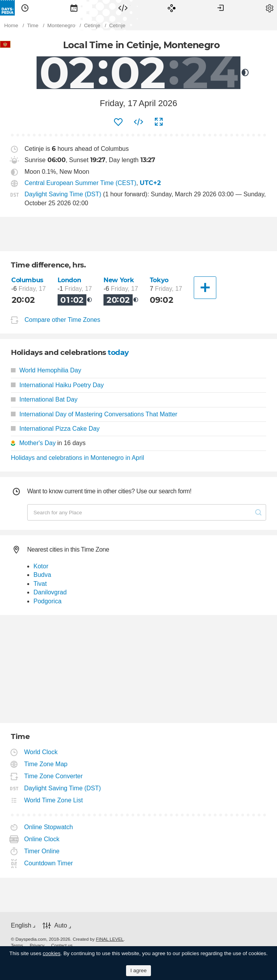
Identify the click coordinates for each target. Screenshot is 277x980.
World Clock (41, 752)
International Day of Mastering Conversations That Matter (94, 414)
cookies (52, 953)
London (69, 280)
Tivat (40, 584)
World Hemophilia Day (46, 370)
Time (25, 8)
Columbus (27, 280)
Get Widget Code (138, 122)
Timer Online (42, 851)
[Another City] (205, 288)
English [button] (21, 925)
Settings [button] (270, 8)
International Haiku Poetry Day (57, 385)
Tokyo (159, 280)
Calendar (74, 8)
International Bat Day (44, 399)
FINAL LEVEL (110, 939)
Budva (42, 575)
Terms (17, 945)
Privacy (37, 945)
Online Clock (42, 839)
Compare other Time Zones (62, 320)
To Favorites (118, 122)
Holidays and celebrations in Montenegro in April (77, 458)
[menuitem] (25, 8)
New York (119, 280)
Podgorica (47, 601)
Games (172, 8)
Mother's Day (37, 443)
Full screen (159, 122)
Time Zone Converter (54, 776)
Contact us (62, 945)
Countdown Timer (49, 863)
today (118, 352)
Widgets (123, 8)
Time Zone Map (46, 764)
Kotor (41, 566)
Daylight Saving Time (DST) (63, 194)
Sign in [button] (221, 8)
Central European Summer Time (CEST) (80, 183)
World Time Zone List (54, 800)
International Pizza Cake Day (55, 429)
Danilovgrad (50, 592)
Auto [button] (60, 925)
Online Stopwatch (49, 827)
